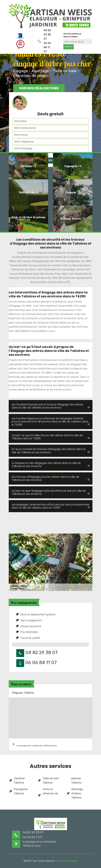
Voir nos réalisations (39, 88)
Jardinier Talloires (17, 780)
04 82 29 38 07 (47, 34)
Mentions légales (67, 861)
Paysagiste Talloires (18, 791)
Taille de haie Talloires (48, 780)
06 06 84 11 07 (47, 47)
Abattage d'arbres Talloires (75, 793)
